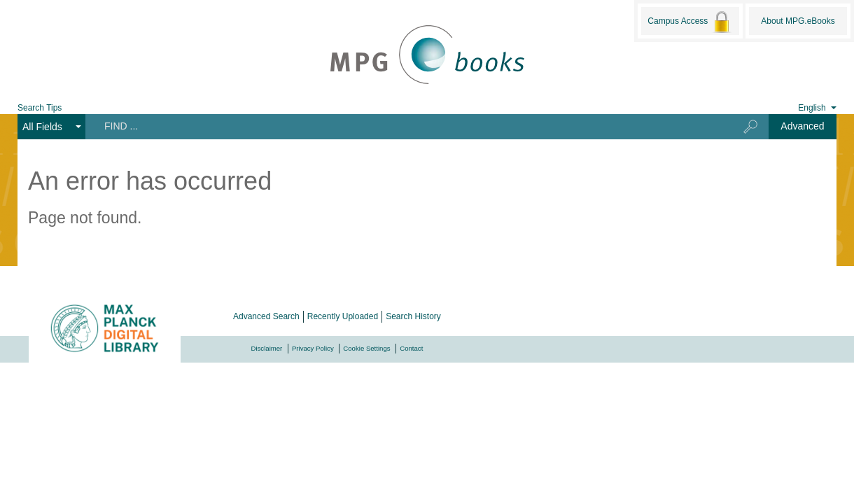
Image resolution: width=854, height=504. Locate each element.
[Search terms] (403, 126)
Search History (413, 316)
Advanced (802, 126)
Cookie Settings (366, 348)
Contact (411, 348)
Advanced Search (266, 316)
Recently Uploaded (343, 316)
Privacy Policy (313, 348)
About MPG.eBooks (798, 21)
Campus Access (690, 22)
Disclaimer (267, 348)
